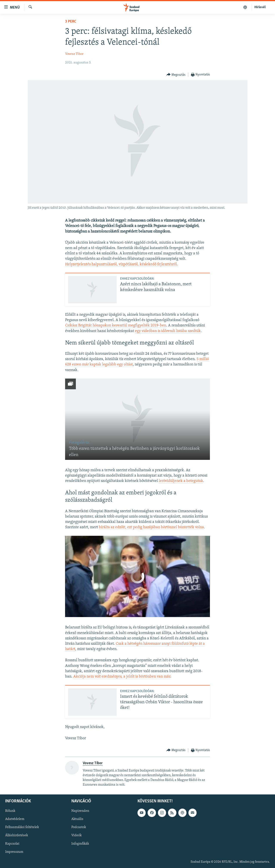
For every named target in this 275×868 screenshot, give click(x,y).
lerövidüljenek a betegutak (181, 481)
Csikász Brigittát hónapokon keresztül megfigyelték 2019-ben (116, 325)
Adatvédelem (15, 819)
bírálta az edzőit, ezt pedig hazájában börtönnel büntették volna (151, 527)
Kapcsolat (12, 844)
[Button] (176, 75)
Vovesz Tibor (74, 54)
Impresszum (14, 852)
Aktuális (77, 819)
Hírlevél (260, 7)
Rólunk (10, 811)
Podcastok (79, 827)
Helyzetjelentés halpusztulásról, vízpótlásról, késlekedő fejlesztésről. (122, 264)
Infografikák (80, 844)
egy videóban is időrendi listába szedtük (168, 331)
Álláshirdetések (17, 836)
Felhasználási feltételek (22, 827)
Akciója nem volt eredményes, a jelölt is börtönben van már (122, 677)
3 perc (71, 22)
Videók (76, 836)
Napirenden (80, 811)
